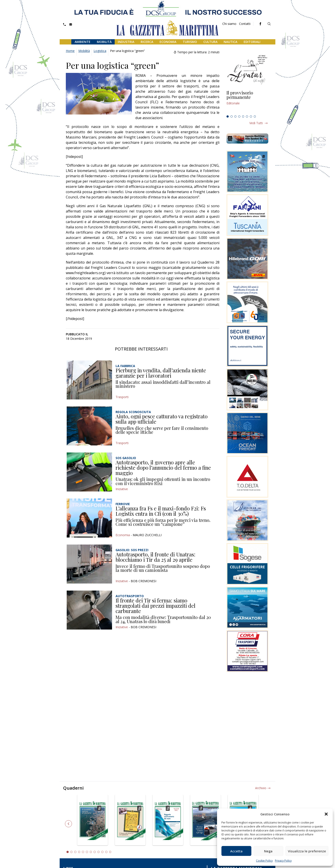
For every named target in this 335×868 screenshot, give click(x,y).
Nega (268, 851)
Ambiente (83, 42)
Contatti (245, 24)
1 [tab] (228, 116)
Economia (168, 42)
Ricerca (147, 42)
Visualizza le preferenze (307, 851)
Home (70, 51)
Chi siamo (229, 24)
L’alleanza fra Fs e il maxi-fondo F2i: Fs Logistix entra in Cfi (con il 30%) (161, 511)
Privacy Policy (283, 861)
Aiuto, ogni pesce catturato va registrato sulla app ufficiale (162, 419)
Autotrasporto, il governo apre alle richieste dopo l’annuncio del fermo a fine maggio (163, 467)
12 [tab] (110, 852)
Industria (126, 42)
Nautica (230, 42)
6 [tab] (247, 116)
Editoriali (252, 42)
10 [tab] (102, 852)
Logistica (100, 51)
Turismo (190, 42)
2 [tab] (232, 116)
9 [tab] (99, 852)
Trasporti (122, 397)
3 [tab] (236, 116)
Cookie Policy (264, 861)
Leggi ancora (247, 102)
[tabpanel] (247, 102)
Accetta (236, 851)
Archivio (261, 788)
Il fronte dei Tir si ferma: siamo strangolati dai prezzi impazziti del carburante (156, 605)
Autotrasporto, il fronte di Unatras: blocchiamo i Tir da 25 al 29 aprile (156, 557)
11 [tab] (106, 852)
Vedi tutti (256, 123)
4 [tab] (239, 116)
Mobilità (104, 42)
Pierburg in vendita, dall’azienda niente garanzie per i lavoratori (161, 373)
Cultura (210, 42)
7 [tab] (251, 116)
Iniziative (122, 489)
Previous (68, 824)
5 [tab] (243, 116)
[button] (326, 814)
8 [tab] (255, 116)
